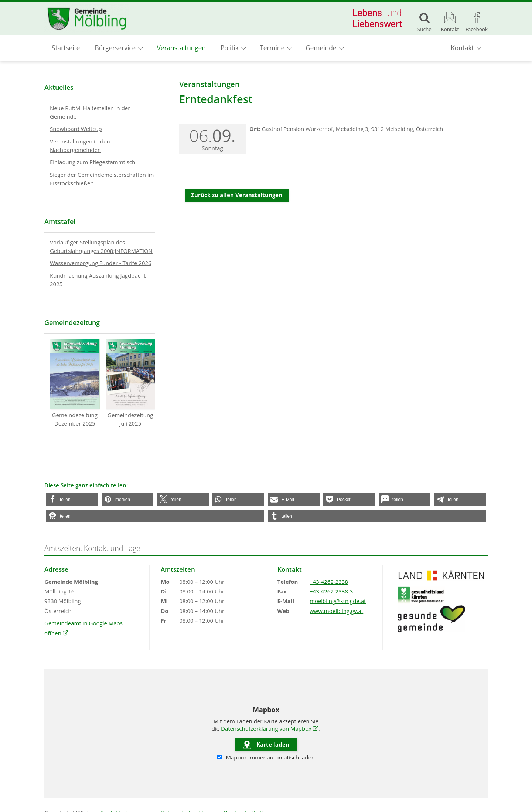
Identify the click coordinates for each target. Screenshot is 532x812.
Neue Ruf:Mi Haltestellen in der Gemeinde (90, 112)
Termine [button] (272, 48)
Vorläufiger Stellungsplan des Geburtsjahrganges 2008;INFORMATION (101, 246)
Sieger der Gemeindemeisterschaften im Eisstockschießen (102, 179)
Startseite (66, 48)
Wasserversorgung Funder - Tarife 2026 (101, 263)
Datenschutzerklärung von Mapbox (270, 728)
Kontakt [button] (462, 48)
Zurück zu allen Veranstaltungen (237, 195)
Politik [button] (230, 48)
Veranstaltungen (181, 48)
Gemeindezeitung (72, 322)
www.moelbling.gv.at (336, 611)
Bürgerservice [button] (115, 48)
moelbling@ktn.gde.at (338, 601)
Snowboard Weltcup (76, 129)
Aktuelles (59, 87)
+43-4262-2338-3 (331, 591)
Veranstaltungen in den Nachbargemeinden (80, 146)
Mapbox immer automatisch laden (266, 758)
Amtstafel (60, 221)
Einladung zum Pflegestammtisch (93, 162)
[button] (72, 499)
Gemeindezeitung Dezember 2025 (75, 383)
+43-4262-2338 (329, 582)
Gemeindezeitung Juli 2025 (131, 383)
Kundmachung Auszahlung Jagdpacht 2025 (98, 280)
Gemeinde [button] (321, 48)
